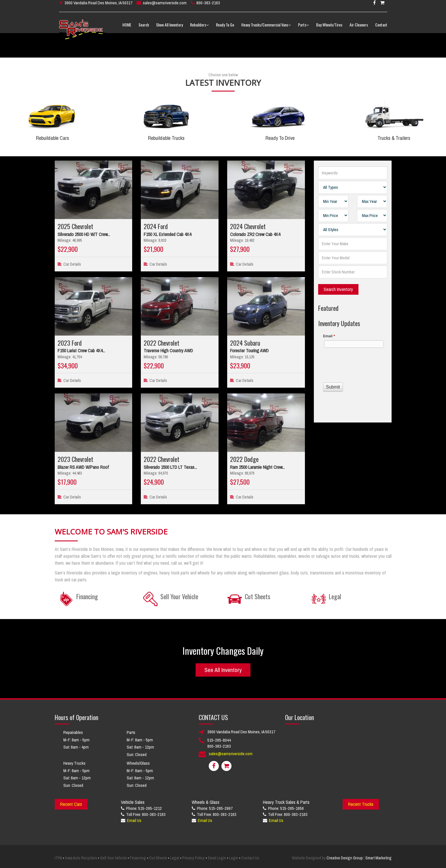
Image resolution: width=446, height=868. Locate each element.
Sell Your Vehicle (113, 858)
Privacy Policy (193, 858)
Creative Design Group (345, 858)
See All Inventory (223, 670)
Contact (381, 29)
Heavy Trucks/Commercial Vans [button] (266, 29)
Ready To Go (225, 29)
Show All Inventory (169, 29)
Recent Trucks (361, 804)
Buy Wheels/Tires (329, 29)
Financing (138, 858)
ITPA (58, 858)
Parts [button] (303, 29)
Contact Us (250, 858)
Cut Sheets (158, 858)
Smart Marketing (378, 858)
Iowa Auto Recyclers (81, 858)
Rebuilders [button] (199, 29)
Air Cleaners (359, 29)
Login (234, 858)
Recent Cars (71, 804)
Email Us (134, 820)
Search (144, 29)
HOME (127, 29)
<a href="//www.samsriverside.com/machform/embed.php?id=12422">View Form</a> (353, 370)
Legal (175, 858)
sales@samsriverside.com (165, 7)
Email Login (217, 858)
